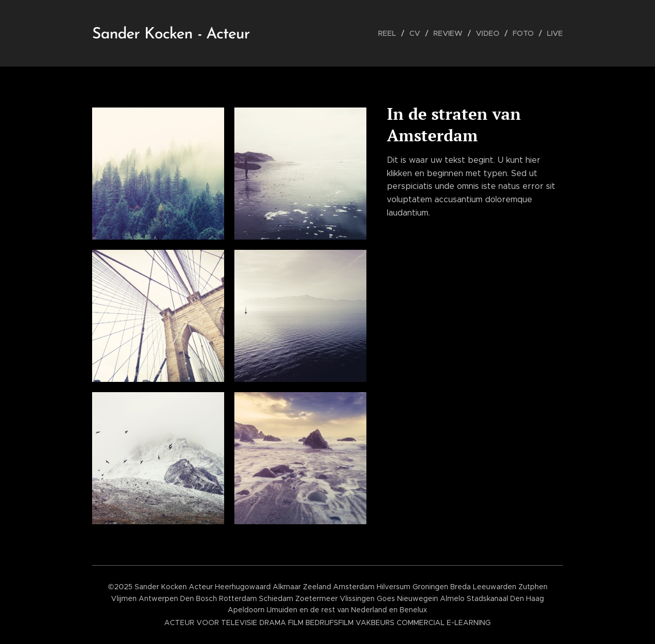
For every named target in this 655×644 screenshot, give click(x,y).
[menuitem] (394, 33)
